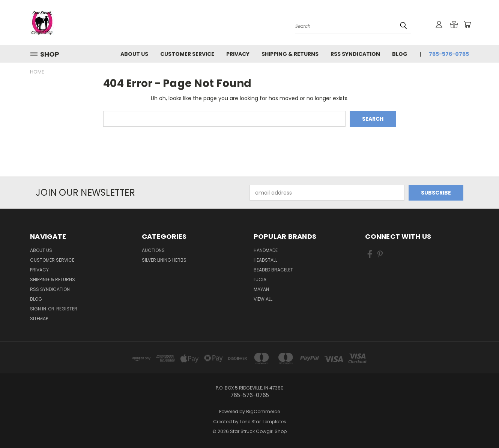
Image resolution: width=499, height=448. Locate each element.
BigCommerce (263, 411)
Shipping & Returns (290, 54)
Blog (400, 54)
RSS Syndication (355, 54)
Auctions (153, 250)
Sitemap (39, 318)
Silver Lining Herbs (164, 260)
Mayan (261, 289)
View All (263, 299)
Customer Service (187, 54)
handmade (266, 250)
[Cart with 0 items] (467, 24)
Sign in (39, 309)
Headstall (265, 260)
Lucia (260, 279)
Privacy (238, 54)
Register (67, 309)
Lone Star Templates (263, 422)
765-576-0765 (449, 54)
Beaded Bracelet (273, 270)
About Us (134, 54)
